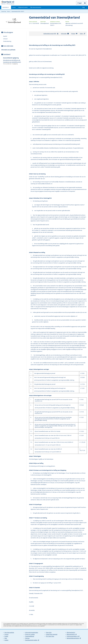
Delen (83, 34)
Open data (49, 633)
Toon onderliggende (2, 39)
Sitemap (27, 638)
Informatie (65, 34)
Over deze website (9, 633)
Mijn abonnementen (36, 7)
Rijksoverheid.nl (71, 634)
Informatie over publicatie (8, 50)
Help (6, 638)
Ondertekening (7, 41)
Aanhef (5, 36)
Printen (74, 34)
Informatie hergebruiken (32, 633)
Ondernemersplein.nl (72, 636)
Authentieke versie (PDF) (51, 34)
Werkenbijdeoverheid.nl (73, 638)
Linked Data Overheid (52, 634)
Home (14, 7)
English (6, 636)
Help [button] (83, 7)
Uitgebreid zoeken (23, 7)
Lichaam (4, 39)
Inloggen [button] (80, 3)
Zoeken (6, 640)
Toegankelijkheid (30, 636)
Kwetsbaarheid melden (31, 640)
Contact (6, 634)
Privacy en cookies (30, 634)
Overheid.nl (6, 8)
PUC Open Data (50, 636)
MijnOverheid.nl (71, 633)
